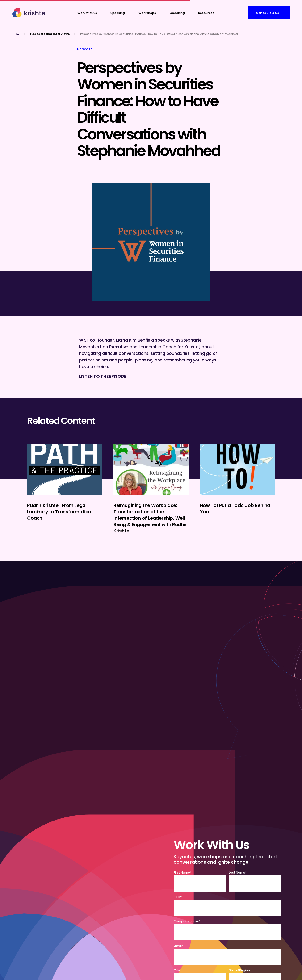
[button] (177, 13)
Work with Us (87, 13)
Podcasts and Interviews (50, 34)
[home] (30, 13)
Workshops (147, 13)
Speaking (118, 13)
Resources (206, 13)
